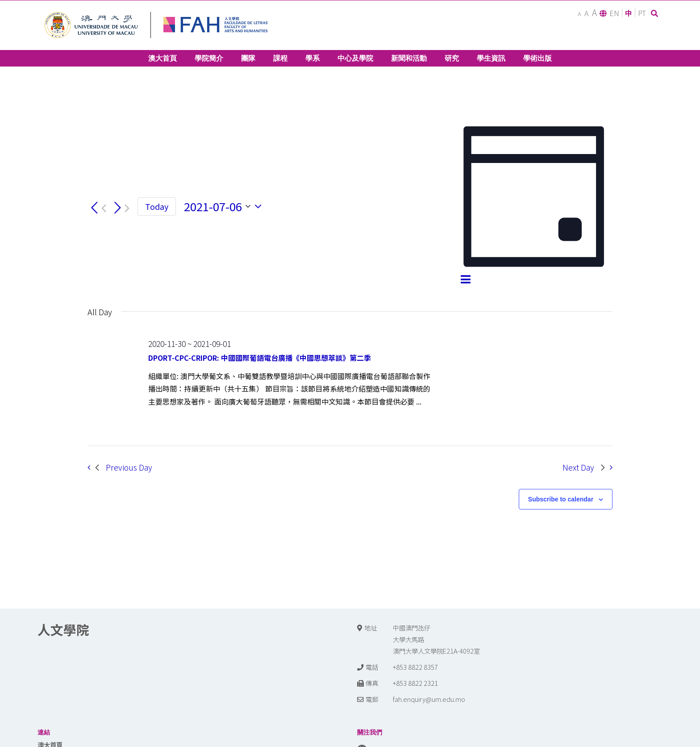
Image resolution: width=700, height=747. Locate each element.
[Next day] (120, 208)
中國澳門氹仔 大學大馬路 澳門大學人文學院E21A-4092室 (436, 639)
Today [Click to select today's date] (157, 206)
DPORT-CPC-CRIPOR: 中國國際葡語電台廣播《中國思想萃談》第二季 (260, 358)
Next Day (584, 467)
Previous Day (124, 467)
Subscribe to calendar (561, 499)
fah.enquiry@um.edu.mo (429, 699)
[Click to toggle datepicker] (225, 206)
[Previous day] (97, 208)
